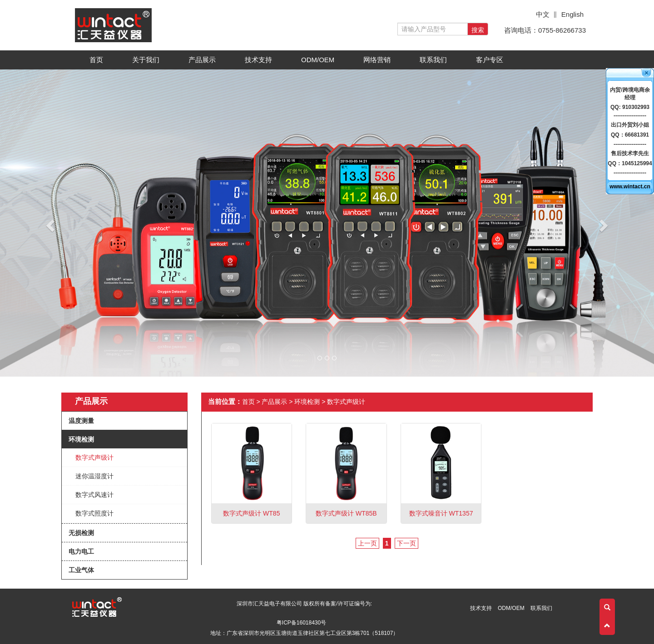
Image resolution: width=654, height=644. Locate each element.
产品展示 (205, 62)
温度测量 (81, 421)
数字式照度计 (94, 513)
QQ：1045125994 (630, 163)
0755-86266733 (562, 30)
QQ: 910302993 (630, 107)
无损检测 (81, 533)
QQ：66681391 (630, 135)
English (572, 14)
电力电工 (81, 551)
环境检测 (81, 439)
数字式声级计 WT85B (346, 513)
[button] (49, 223)
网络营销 (377, 60)
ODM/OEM (318, 60)
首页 (96, 60)
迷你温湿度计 (94, 476)
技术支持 (261, 62)
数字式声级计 (94, 457)
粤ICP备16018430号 (301, 623)
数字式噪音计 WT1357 (441, 513)
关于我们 (149, 62)
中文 (543, 14)
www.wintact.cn (630, 187)
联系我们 (433, 60)
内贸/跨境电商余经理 (630, 94)
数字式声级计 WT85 (251, 513)
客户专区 (493, 62)
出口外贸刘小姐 (630, 125)
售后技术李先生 (630, 153)
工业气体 (81, 570)
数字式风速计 (94, 495)
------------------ (630, 116)
